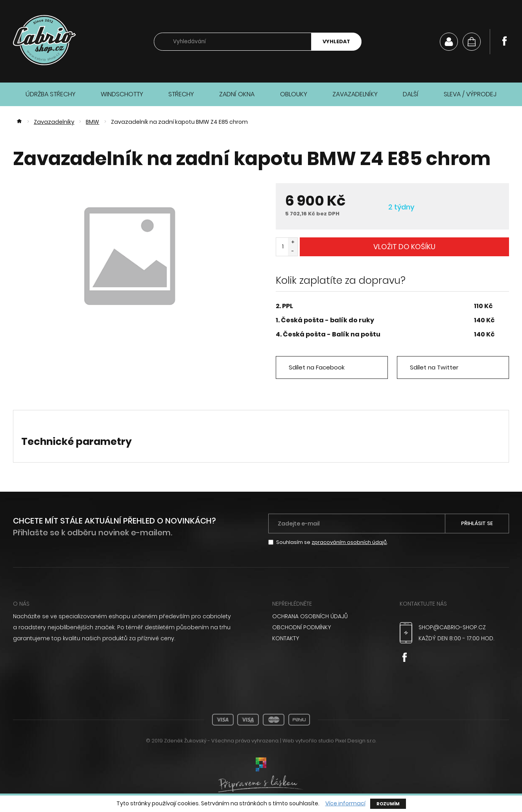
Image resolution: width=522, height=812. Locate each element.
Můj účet (449, 42)
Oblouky (294, 94)
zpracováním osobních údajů (349, 542)
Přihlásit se (477, 523)
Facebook (504, 41)
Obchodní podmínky (302, 627)
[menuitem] (327, 616)
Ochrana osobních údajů (310, 616)
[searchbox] (233, 42)
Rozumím (388, 804)
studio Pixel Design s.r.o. (347, 741)
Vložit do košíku (404, 247)
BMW (92, 122)
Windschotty (122, 94)
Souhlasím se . (332, 542)
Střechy (181, 94)
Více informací (345, 804)
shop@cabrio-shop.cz (452, 627)
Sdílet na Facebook (317, 367)
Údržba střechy (51, 94)
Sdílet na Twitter (434, 367)
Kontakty (286, 638)
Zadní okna (237, 94)
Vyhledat (336, 41)
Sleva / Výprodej (470, 94)
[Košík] (472, 42)
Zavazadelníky (355, 94)
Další (411, 94)
